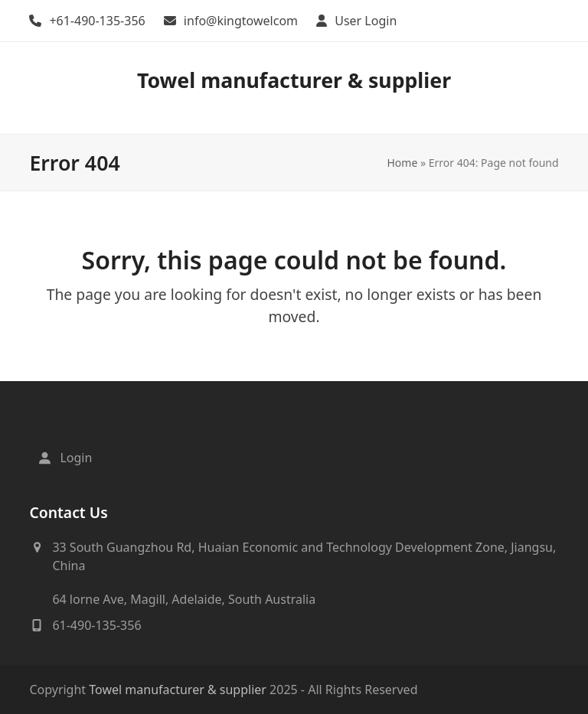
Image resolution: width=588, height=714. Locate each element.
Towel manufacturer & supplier (294, 80)
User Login (366, 21)
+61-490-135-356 (97, 21)
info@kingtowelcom (241, 21)
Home (402, 163)
